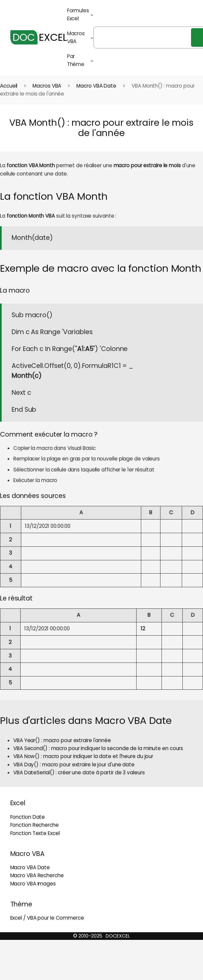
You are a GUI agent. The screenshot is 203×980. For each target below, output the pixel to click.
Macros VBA (47, 86)
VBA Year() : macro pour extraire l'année (62, 740)
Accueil (9, 86)
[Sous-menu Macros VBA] (92, 38)
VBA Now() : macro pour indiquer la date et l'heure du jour (83, 756)
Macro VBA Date (96, 86)
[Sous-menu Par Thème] (92, 61)
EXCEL (39, 37)
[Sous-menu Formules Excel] (92, 15)
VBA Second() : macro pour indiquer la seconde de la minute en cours (98, 748)
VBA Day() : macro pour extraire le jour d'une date (74, 765)
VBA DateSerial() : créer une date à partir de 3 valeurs (79, 772)
